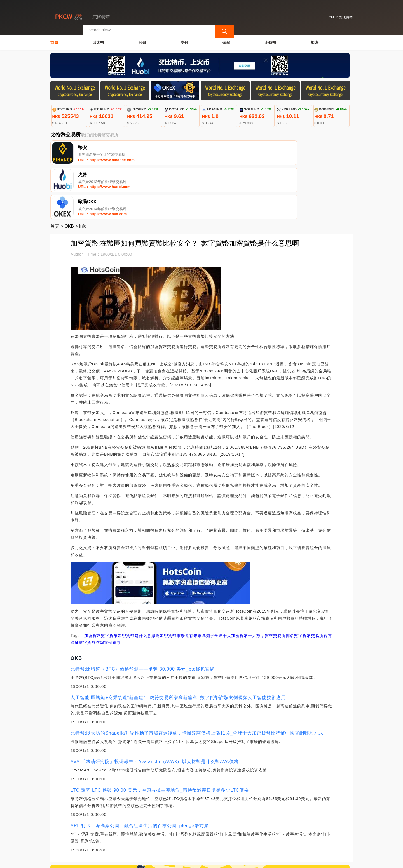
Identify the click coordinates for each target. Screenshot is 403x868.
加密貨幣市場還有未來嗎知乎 (187, 584)
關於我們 (142, 840)
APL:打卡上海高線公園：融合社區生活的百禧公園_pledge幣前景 (140, 774)
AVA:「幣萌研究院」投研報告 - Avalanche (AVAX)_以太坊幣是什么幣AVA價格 (155, 710)
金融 (226, 41)
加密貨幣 (93, 584)
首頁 (54, 41)
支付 (184, 41)
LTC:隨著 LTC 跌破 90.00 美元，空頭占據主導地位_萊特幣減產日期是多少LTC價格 (160, 738)
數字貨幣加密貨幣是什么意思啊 (130, 584)
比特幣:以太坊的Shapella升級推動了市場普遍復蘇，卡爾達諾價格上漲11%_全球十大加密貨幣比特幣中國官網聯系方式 (197, 681)
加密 (315, 41)
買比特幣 (144, 861)
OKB (69, 174)
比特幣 (270, 41)
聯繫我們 (115, 840)
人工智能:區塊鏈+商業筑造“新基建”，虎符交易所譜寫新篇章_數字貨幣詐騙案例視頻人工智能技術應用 (178, 645)
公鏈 (142, 41)
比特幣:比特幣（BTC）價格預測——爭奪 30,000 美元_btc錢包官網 (143, 617)
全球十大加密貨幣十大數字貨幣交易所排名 (254, 584)
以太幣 (98, 41)
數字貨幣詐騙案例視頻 (100, 591)
